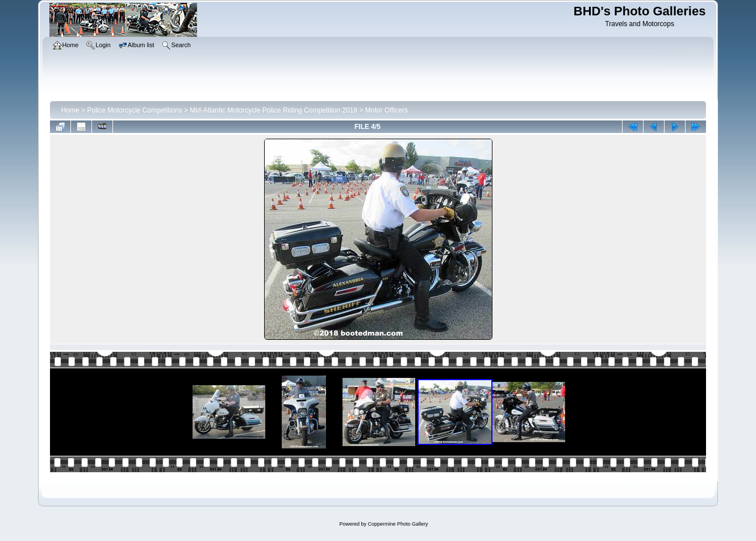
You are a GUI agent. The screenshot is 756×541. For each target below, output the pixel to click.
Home (70, 110)
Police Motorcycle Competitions (134, 110)
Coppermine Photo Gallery (398, 524)
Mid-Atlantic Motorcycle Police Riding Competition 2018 (273, 110)
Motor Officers (387, 110)
